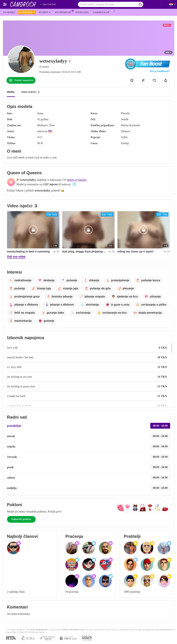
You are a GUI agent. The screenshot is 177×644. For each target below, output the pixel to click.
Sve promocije (64, 12)
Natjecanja (82, 12)
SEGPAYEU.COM (77, 630)
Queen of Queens (77, 180)
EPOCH (65, 630)
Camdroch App (102, 12)
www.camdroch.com (39, 630)
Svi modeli (9, 12)
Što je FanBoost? (160, 71)
